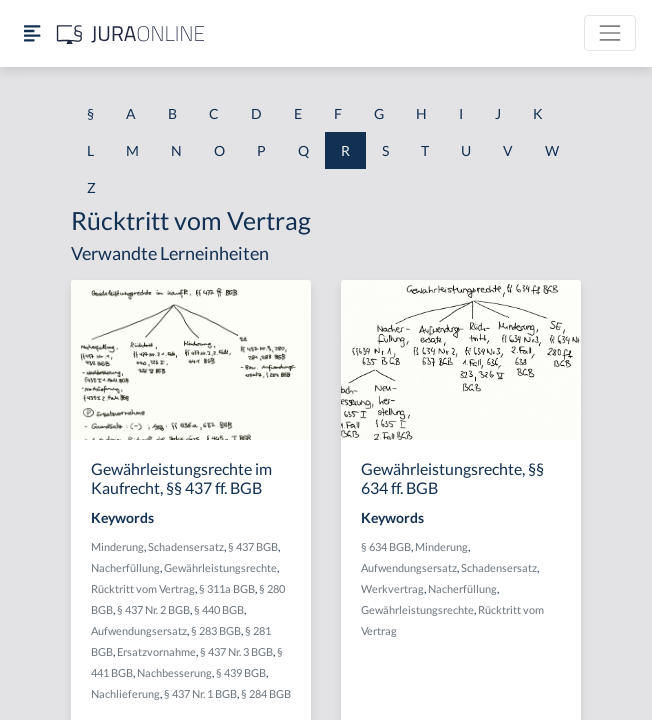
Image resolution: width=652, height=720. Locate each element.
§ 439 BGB (241, 672)
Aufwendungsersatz (139, 630)
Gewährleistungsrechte (220, 567)
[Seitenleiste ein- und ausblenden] (32, 33)
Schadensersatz (186, 546)
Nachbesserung (174, 672)
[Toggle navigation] (610, 33)
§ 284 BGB (266, 693)
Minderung (117, 546)
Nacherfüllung (125, 567)
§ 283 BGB (216, 630)
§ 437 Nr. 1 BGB (200, 693)
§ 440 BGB (219, 609)
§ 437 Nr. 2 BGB (153, 609)
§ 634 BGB (386, 546)
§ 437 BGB (253, 546)
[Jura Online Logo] (131, 33)
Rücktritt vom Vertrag (143, 588)
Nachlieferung (125, 693)
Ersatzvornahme (156, 651)
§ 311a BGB (227, 588)
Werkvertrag (392, 588)
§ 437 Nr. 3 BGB (236, 651)
